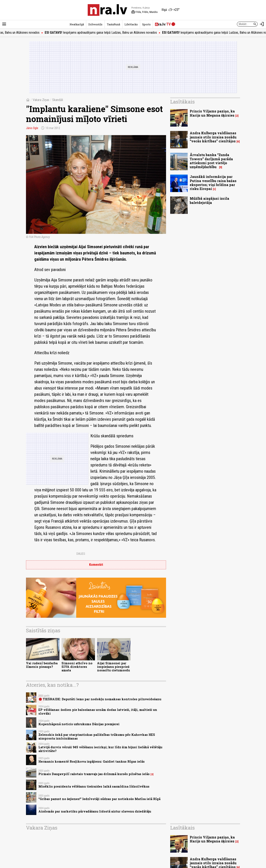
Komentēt (96, 565)
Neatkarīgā (77, 24)
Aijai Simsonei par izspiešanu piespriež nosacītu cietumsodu (113, 667)
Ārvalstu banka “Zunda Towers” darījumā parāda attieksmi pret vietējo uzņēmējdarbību (211, 161)
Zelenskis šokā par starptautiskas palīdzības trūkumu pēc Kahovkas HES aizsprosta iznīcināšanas (97, 736)
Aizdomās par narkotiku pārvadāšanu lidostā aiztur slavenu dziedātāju (95, 811)
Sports (146, 24)
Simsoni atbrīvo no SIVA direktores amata (77, 667)
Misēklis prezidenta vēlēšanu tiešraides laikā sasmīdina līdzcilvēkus (94, 786)
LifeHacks (131, 24)
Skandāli (58, 100)
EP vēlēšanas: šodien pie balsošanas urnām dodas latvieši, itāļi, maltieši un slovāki (98, 711)
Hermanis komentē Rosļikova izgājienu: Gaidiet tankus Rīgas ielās (92, 761)
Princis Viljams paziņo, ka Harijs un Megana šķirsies (212, 113)
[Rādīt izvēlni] (4, 24)
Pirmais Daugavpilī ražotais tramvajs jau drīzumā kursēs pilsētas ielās (94, 774)
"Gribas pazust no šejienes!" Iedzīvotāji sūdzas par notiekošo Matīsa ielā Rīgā (99, 799)
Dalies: (81, 554)
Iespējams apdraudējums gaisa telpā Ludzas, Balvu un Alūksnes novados (106, 33)
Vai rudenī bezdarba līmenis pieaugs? (42, 665)
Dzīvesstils (95, 24)
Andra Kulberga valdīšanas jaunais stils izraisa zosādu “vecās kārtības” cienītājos (213, 137)
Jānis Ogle (32, 128)
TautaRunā (113, 24)
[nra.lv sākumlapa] (107, 10)
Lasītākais (182, 102)
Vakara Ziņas (41, 100)
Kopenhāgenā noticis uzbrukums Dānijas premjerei (79, 724)
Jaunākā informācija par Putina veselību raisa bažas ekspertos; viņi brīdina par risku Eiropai (213, 183)
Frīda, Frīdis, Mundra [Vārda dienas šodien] (144, 12)
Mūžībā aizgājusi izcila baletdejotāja (209, 200)
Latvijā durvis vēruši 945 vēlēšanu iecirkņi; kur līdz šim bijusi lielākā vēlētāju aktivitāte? (100, 749)
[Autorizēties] (262, 24)
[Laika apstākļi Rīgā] (171, 10)
